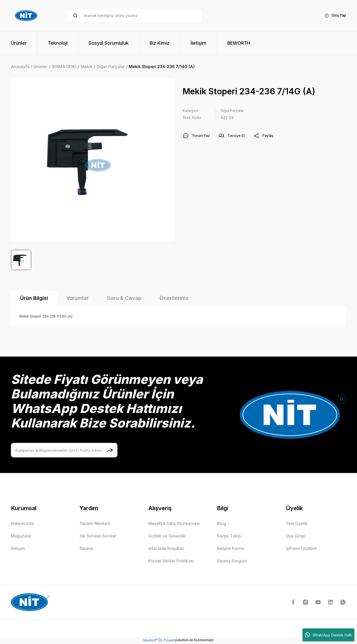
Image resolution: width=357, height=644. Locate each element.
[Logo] (27, 16)
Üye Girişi (295, 536)
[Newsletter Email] (64, 450)
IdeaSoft (150, 640)
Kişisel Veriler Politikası (171, 561)
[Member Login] (334, 16)
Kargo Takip (229, 536)
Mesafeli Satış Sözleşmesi (174, 523)
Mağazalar (21, 536)
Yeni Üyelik (297, 523)
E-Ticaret (167, 640)
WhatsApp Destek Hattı (329, 635)
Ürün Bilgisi (34, 298)
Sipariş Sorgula (232, 561)
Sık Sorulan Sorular (98, 536)
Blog (222, 523)
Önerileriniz (174, 298)
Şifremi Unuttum (301, 548)
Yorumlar (78, 298)
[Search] (135, 16)
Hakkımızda (22, 523)
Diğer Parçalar (233, 111)
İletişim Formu (231, 548)
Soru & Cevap (124, 298)
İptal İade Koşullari (166, 548)
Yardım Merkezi (95, 523)
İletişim (18, 548)
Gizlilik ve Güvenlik (167, 536)
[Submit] (110, 450)
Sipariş (86, 548)
